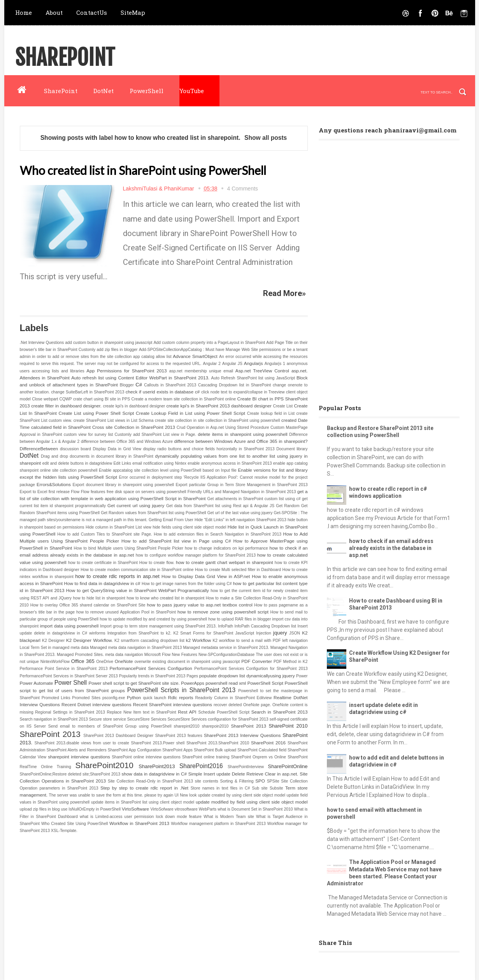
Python (134, 697)
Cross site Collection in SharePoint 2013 (134, 427)
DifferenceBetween (39, 449)
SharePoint (65, 58)
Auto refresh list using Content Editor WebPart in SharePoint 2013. (140, 378)
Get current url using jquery (136, 505)
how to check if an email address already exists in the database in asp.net (391, 548)
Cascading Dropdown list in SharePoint (234, 385)
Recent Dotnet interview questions (97, 704)
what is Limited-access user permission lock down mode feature (141, 817)
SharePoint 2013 (249, 726)
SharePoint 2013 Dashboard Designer (118, 736)
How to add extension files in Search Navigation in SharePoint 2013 (218, 534)
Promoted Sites (86, 698)
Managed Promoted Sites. (80, 655)
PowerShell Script (265, 683)
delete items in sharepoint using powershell (242, 434)
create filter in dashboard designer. (66, 406)
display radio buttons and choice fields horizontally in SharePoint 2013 (209, 449)
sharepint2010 (187, 726)
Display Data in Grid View (117, 449)
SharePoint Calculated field (262, 750)
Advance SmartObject (195, 356)
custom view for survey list (89, 434)
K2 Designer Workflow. (89, 640)
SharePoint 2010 (288, 726)
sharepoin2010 (215, 726)
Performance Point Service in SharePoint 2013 (64, 669)
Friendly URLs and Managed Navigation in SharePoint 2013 (242, 492)
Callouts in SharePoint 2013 (170, 385)
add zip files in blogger (117, 350)
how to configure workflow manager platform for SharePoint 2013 (196, 555)
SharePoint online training (206, 757)
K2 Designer (53, 641)
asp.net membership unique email (201, 371)
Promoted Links (56, 698)
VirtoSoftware (135, 809)
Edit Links (122, 463)
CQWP (65, 399)
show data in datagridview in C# (154, 774)
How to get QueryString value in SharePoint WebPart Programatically (138, 590)
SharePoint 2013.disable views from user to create (82, 743)
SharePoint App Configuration (134, 750)
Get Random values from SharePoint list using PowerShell (153, 513)
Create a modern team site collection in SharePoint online (183, 399)
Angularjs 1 (275, 364)
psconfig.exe (114, 698)
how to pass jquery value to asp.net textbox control (199, 605)
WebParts (208, 809)
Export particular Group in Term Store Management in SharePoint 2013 (241, 485)
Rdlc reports (181, 697)
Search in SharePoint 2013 (280, 712)
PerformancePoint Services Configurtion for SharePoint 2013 (251, 669)
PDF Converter (257, 661)
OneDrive (105, 662)
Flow (75, 492)
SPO (260, 781)
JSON (295, 633)
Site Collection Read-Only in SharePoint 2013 (150, 781)
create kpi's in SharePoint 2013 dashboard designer (219, 406)
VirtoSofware (162, 809)
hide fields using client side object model (189, 527)
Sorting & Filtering (237, 781)
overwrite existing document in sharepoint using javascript (187, 662)
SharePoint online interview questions (146, 757)
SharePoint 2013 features (179, 736)
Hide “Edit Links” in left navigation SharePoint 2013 (240, 520)
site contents (207, 781)
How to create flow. (157, 563)
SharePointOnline (288, 766)
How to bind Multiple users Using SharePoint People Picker (129, 548)
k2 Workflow (198, 640)
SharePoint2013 (157, 766)
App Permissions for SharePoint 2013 (126, 371)
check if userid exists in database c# (163, 392)
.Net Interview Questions (42, 343)
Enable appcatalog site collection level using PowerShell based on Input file (168, 470)
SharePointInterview (246, 767)
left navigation (295, 641)
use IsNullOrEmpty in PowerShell (91, 809)
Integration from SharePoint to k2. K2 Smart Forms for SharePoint (170, 633)
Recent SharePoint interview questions (173, 704)
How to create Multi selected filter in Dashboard (238, 570)
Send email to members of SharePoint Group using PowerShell (110, 726)
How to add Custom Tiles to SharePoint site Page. (104, 534)
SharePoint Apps (177, 750)
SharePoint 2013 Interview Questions (242, 735)
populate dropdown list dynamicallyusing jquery (247, 676)
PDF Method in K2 (290, 662)
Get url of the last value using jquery (240, 513)
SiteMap (133, 12)
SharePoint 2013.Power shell (158, 743)
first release (59, 492)
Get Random (288, 506)
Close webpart (45, 399)
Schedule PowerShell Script (224, 712)
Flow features (93, 492)
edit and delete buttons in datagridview (77, 463)
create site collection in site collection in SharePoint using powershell (217, 420)
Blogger (127, 385)
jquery (280, 633)
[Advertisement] (377, 269)
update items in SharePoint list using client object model (143, 802)
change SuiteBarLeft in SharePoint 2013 (88, 392)
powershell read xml (226, 683)
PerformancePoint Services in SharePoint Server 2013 (69, 676)
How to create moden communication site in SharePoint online (137, 570)
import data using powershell (69, 626)
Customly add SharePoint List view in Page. (156, 434)
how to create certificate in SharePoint (103, 563)
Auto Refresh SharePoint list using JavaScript (253, 378)
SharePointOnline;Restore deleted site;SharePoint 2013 (70, 774)
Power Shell (71, 683)
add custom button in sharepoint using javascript (109, 343)
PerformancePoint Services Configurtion (151, 668)
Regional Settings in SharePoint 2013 (70, 712)
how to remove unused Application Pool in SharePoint (126, 612)
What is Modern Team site (229, 817)
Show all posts (266, 138)
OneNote (124, 661)
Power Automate (37, 683)
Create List (283, 406)
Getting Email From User (171, 520)
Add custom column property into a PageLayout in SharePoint (209, 343)
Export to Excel (34, 492)
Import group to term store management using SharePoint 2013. (158, 626)
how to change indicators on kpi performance (226, 548)
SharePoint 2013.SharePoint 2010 (218, 743)
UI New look (186, 795)
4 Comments (242, 189)
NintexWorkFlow (55, 662)
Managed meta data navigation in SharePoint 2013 (136, 648)
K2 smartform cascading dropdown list (149, 641)
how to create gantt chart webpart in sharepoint (225, 562)
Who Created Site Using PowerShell (75, 824)
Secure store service (108, 719)
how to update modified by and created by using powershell (153, 619)
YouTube (192, 91)
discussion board (75, 449)
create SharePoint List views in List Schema (114, 420)
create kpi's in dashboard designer (134, 406)
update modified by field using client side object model (252, 802)
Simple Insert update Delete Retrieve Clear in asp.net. (243, 774)
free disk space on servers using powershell (146, 492)
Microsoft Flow (157, 655)
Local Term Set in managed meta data (54, 648)
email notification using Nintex (159, 463)
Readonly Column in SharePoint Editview (234, 698)
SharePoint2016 (201, 766)
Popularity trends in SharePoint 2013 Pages (159, 676)
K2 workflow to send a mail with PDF (247, 641)
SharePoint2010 (104, 765)
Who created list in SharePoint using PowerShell (143, 170)
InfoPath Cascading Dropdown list (265, 626)
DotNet (104, 91)
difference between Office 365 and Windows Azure (127, 442)
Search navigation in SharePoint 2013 (54, 719)
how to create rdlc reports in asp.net (117, 576)
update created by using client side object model (242, 795)
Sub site (260, 788)
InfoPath (225, 626)
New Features (185, 655)
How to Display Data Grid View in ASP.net (206, 576)
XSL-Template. (64, 831)
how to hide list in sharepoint (99, 598)
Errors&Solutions (54, 484)
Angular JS (232, 364)
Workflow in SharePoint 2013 (139, 823)
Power (302, 676)
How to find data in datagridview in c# (102, 583)
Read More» (284, 293)
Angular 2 (212, 364)
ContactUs (92, 12)
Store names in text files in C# (220, 788)
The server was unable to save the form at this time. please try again (111, 795)
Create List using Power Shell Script (96, 413)
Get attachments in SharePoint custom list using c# (254, 499)
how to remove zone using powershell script (223, 612)
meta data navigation (124, 655)
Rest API (187, 712)
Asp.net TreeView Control (262, 371)
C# (139, 385)
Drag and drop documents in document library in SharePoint (97, 456)
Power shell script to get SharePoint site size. (134, 683)
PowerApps (193, 683)
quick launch (154, 698)
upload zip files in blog (40, 809)
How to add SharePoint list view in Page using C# (176, 541)
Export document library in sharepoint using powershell (123, 485)
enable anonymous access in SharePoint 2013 (230, 463)
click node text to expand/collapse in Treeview (243, 392)
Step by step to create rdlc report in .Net (144, 788)
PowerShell (147, 91)
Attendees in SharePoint (45, 378)
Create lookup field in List (271, 413)
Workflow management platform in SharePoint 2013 (218, 824)
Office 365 (83, 661)
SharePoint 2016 (268, 743)
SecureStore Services (147, 719)
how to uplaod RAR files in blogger (239, 619)
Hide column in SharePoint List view (118, 527)
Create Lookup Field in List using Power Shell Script (190, 413)
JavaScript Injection (253, 633)
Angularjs (254, 363)
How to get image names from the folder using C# (187, 584)
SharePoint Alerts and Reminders (76, 750)
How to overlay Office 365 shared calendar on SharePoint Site (88, 605)
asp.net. (300, 371)
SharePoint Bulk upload (215, 750)
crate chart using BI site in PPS (102, 399)
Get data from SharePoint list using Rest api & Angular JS (220, 506)
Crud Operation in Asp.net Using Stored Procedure (223, 427)
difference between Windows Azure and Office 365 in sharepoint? (241, 441)
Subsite (276, 788)
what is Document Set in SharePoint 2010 (255, 809)
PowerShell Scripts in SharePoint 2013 (181, 690)
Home (24, 12)
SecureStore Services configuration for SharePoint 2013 (218, 719)
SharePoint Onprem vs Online (259, 757)
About (54, 12)
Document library (292, 449)
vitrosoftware (186, 809)
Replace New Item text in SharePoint (141, 712)
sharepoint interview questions (79, 757)
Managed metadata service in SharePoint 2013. (226, 648)
